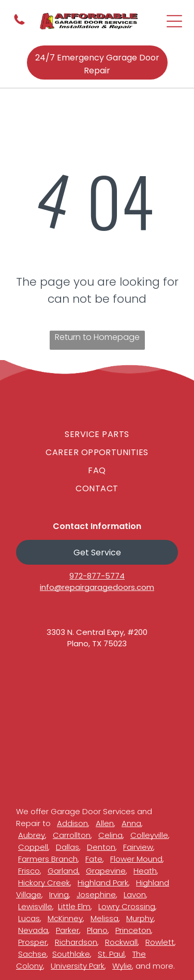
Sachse (32, 954)
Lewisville (35, 906)
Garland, (64, 871)
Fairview (138, 847)
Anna (131, 823)
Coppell (33, 847)
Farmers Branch (48, 859)
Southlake (71, 954)
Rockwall (121, 942)
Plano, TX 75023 (97, 643)
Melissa (105, 918)
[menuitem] (97, 434)
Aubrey (32, 835)
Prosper (33, 942)
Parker (68, 930)
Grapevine (106, 871)
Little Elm (74, 906)
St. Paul (111, 954)
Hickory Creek (44, 883)
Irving (59, 895)
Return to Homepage (97, 337)
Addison (72, 823)
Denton (101, 847)
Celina (110, 835)
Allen (105, 823)
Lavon (135, 895)
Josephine (96, 895)
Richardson (76, 942)
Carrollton (72, 835)
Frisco (29, 871)
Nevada (33, 930)
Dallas (68, 847)
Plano (97, 930)
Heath (145, 871)
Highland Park (103, 883)
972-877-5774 (97, 576)
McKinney (65, 918)
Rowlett (160, 942)
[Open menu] (174, 21)
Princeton (133, 930)
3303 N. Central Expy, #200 (97, 632)
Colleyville (149, 835)
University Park (78, 966)
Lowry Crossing (127, 906)
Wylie (122, 966)
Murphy (140, 918)
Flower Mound (136, 859)
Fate (94, 859)
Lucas (29, 918)
